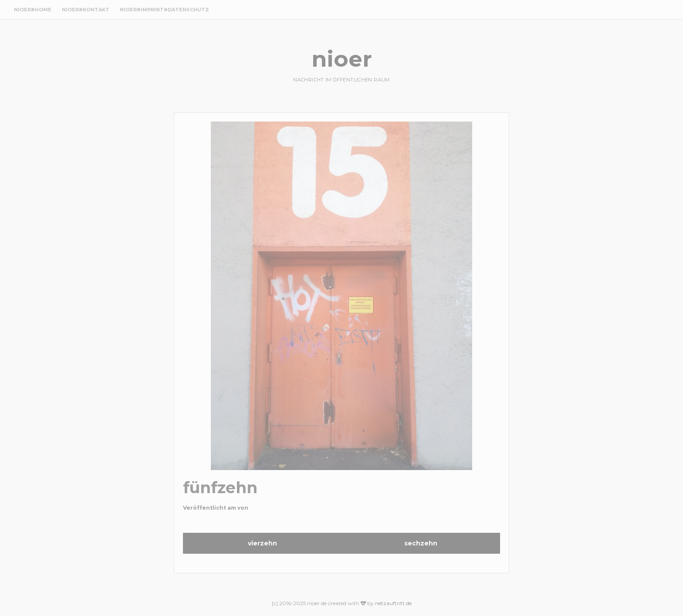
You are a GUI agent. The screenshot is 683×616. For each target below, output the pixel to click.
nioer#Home (33, 10)
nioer (342, 59)
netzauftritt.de (393, 603)
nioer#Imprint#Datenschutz (164, 10)
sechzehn (421, 543)
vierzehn (262, 543)
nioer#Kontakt (86, 10)
